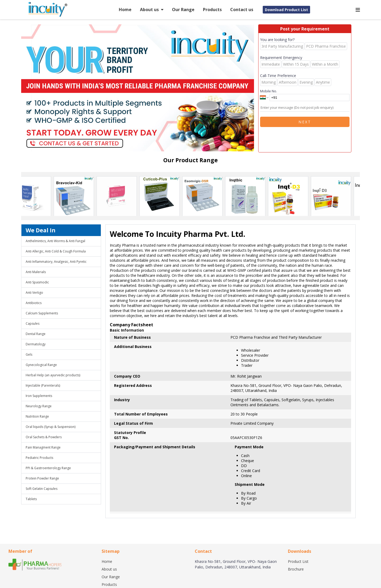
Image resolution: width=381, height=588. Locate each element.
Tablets (31, 499)
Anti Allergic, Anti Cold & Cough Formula (56, 251)
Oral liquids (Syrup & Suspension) (51, 427)
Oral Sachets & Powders (44, 437)
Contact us (242, 10)
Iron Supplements (39, 396)
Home (125, 10)
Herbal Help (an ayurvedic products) (53, 375)
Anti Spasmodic (37, 282)
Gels (29, 354)
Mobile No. (269, 91)
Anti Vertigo (34, 293)
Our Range (183, 10)
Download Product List (286, 10)
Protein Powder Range (42, 478)
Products (212, 10)
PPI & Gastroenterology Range (48, 468)
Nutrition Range (37, 416)
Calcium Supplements (42, 313)
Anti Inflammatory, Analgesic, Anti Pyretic (56, 262)
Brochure (296, 569)
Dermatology (36, 344)
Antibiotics (34, 303)
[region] (140, 88)
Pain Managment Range (43, 447)
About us (152, 10)
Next (305, 122)
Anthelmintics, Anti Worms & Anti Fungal (55, 241)
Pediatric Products (39, 458)
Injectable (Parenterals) (43, 385)
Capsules (33, 324)
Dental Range (36, 334)
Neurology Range (39, 406)
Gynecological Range (41, 365)
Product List (298, 561)
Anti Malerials (36, 272)
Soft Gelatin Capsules (42, 489)
